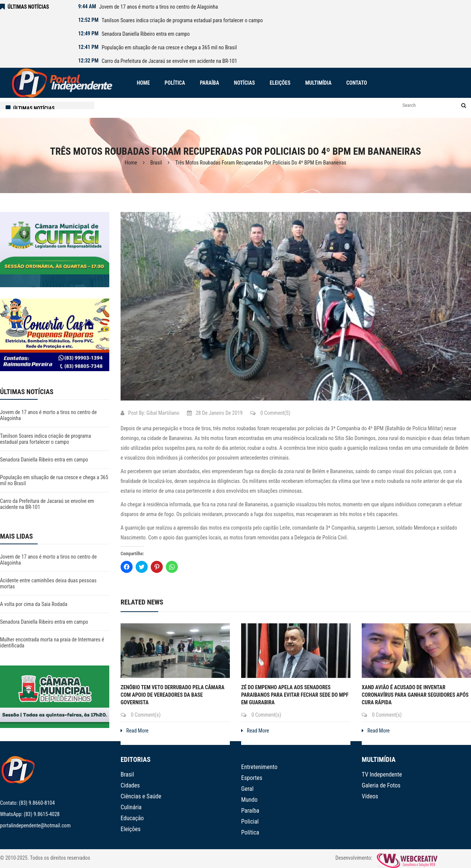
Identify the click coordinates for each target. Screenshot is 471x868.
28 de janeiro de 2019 (215, 413)
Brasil (156, 163)
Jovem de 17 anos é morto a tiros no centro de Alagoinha (158, 7)
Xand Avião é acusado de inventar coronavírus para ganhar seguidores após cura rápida (415, 695)
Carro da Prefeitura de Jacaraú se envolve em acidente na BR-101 (170, 61)
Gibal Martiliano (163, 413)
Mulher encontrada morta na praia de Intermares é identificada (52, 643)
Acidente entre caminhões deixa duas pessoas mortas (48, 583)
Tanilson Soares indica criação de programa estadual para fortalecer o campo (182, 20)
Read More (135, 731)
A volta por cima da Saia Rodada (34, 604)
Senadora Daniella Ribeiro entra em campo (146, 34)
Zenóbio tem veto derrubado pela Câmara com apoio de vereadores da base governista (173, 695)
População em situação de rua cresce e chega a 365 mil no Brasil (169, 47)
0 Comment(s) (270, 413)
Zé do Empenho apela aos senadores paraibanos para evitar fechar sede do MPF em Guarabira (295, 695)
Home (131, 163)
